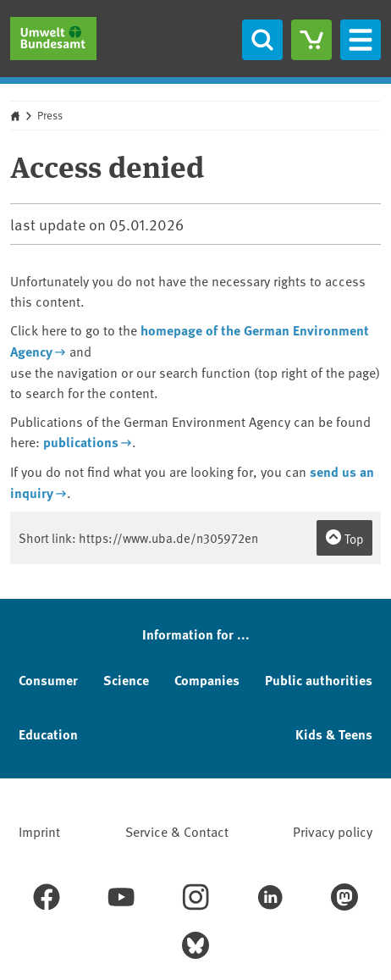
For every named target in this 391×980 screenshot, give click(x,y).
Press (50, 115)
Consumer (48, 680)
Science (126, 680)
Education (48, 734)
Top (344, 538)
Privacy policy (333, 831)
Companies (207, 680)
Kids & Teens (334, 734)
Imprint (39, 831)
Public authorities (319, 680)
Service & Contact (177, 831)
